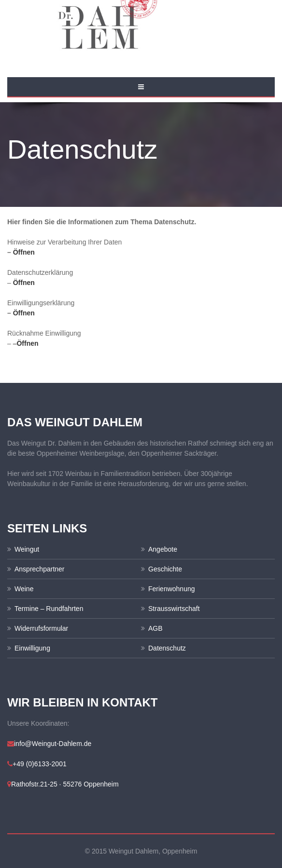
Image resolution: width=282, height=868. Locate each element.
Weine (24, 589)
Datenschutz (167, 648)
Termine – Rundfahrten (49, 609)
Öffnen (24, 252)
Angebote (163, 549)
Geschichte (165, 569)
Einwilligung (32, 648)
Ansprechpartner (40, 569)
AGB (155, 628)
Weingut (27, 549)
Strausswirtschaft (174, 609)
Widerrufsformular (41, 628)
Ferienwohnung (172, 589)
